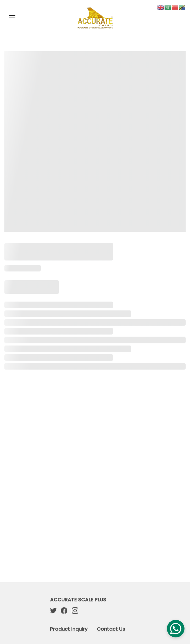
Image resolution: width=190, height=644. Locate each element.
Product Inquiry (69, 629)
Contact (107, 629)
